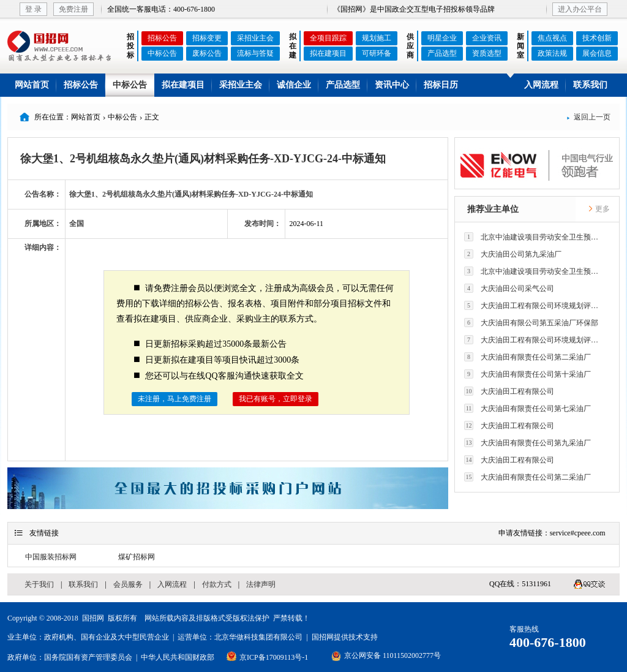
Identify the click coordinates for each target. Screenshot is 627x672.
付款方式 (217, 584)
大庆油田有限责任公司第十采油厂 (528, 374)
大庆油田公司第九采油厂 (513, 254)
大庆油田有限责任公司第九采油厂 (528, 443)
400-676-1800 (548, 642)
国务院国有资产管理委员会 (88, 657)
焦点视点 (552, 38)
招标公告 (162, 38)
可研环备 (377, 53)
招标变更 (207, 38)
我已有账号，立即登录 (276, 399)
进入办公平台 (580, 9)
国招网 (93, 618)
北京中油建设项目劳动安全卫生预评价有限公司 (535, 237)
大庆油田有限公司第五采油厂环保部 (531, 323)
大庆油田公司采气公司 (509, 288)
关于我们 (39, 584)
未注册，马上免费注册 (175, 399)
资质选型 (487, 53)
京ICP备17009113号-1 (274, 657)
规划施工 (377, 38)
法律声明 (261, 584)
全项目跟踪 (328, 38)
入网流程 (541, 85)
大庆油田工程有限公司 (509, 391)
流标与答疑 (255, 53)
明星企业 (442, 38)
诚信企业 (294, 85)
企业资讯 (487, 38)
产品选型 (442, 53)
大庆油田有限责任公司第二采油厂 (528, 357)
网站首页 (32, 85)
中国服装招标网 (51, 557)
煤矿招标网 (137, 557)
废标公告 (207, 53)
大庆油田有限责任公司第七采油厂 (528, 408)
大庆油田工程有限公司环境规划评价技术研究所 (535, 305)
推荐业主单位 (493, 209)
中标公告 (162, 53)
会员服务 (128, 584)
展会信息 (597, 53)
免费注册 (73, 9)
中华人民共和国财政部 (178, 657)
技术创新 (597, 38)
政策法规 (552, 53)
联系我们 (590, 85)
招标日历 (441, 85)
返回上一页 (588, 117)
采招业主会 (255, 38)
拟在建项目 (328, 53)
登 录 (33, 9)
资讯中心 (392, 85)
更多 (599, 209)
